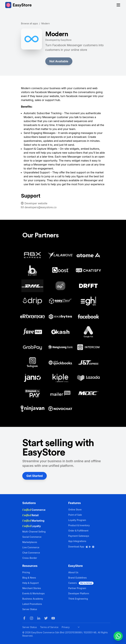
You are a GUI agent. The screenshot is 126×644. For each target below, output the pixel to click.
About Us (73, 572)
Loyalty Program (77, 520)
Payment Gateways (79, 536)
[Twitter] (46, 618)
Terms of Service (49, 627)
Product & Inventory (79, 525)
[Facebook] (24, 618)
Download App (81, 547)
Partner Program (77, 588)
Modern (46, 23)
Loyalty (32, 526)
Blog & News (29, 578)
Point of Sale (75, 515)
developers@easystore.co (41, 207)
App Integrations (77, 541)
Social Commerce (32, 537)
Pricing (26, 572)
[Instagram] (31, 618)
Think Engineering (78, 599)
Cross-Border (30, 558)
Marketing (33, 521)
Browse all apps (29, 23)
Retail (30, 515)
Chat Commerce (31, 553)
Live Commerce (31, 547)
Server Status (30, 609)
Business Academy (33, 599)
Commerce (34, 510)
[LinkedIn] (39, 618)
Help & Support (31, 583)
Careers (81, 583)
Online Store (75, 510)
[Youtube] (53, 618)
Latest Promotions (32, 604)
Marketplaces (30, 542)
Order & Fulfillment (78, 531)
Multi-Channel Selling (34, 532)
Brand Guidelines (78, 578)
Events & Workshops (33, 593)
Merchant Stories (32, 588)
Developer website (36, 203)
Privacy (66, 627)
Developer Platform (79, 593)
